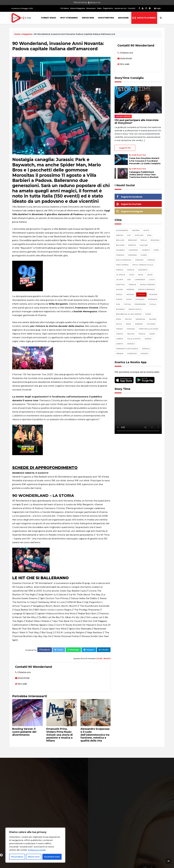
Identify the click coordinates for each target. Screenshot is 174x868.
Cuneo (144, 255)
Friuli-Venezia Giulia (143, 265)
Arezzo (120, 235)
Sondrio (139, 324)
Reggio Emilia (135, 309)
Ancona (136, 230)
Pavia (129, 299)
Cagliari (144, 245)
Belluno (120, 240)
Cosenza (120, 255)
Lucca (152, 280)
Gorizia (131, 270)
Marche (132, 285)
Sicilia (119, 324)
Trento (120, 334)
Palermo (153, 294)
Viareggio (132, 354)
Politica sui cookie (37, 850)
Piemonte (153, 299)
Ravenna (120, 309)
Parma (119, 299)
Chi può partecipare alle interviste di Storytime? (137, 122)
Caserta (146, 250)
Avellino (139, 235)
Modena (130, 289)
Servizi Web (88, 18)
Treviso (131, 334)
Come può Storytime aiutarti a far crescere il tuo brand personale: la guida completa (145, 161)
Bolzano (120, 245)
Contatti (132, 8)
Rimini (148, 314)
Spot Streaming (69, 18)
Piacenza (140, 299)
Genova (120, 270)
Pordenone (140, 304)
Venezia (131, 344)
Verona (120, 354)
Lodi (129, 280)
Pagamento (108, 8)
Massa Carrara (148, 285)
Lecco (150, 275)
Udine (152, 334)
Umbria (120, 339)
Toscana (131, 329)
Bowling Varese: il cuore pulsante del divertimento (24, 732)
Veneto (120, 344)
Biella (144, 240)
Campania (133, 250)
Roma (119, 319)
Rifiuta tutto (34, 857)
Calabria (121, 250)
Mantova (121, 285)
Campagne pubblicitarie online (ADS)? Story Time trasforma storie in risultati (144, 175)
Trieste (142, 334)
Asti (129, 235)
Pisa (118, 304)
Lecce (141, 275)
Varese (148, 339)
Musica (107, 658)
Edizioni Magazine (78, 8)
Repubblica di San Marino (129, 314)
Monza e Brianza (147, 289)
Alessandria (122, 230)
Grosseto (143, 270)
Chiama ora (24, 672)
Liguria (120, 280)
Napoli (119, 294)
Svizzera (151, 324)
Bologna (155, 240)
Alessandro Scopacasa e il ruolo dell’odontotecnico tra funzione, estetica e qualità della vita (95, 735)
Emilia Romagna (124, 260)
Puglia (153, 304)
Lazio (132, 275)
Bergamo (133, 240)
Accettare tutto (52, 857)
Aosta (146, 230)
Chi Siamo (65, 8)
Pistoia (127, 304)
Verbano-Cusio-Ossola (127, 349)
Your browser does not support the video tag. (138, 416)
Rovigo (128, 319)
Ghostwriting (106, 18)
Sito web (22, 684)
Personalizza (17, 857)
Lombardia (140, 280)
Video (99, 8)
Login (157, 8)
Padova (141, 294)
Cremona (133, 255)
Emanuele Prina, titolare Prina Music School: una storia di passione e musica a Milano (60, 735)
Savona (153, 319)
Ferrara (139, 260)
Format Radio (49, 18)
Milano (119, 289)
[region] (35, 845)
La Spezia (121, 275)
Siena (129, 324)
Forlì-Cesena (122, 265)
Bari (149, 235)
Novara (130, 294)
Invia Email (24, 678)
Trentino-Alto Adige (149, 329)
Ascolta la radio (146, 18)
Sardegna (140, 319)
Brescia (132, 245)
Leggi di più (125, 148)
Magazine (123, 18)
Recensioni (91, 8)
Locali (99, 658)
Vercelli (146, 349)
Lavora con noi (120, 8)
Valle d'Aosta (134, 339)
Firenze (151, 260)
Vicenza (144, 354)
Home (17, 34)
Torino (119, 329)
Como (156, 250)
